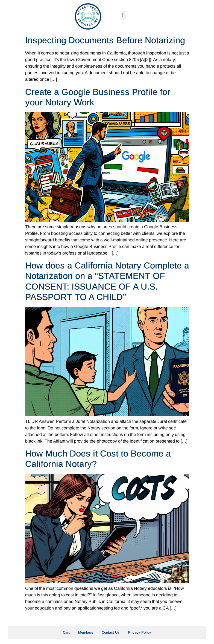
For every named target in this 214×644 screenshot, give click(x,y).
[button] (123, 15)
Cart (66, 632)
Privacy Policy (140, 632)
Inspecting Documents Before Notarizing (105, 40)
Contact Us (111, 632)
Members (86, 632)
